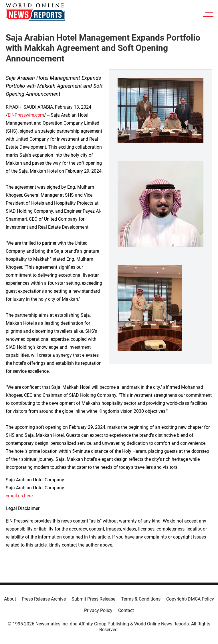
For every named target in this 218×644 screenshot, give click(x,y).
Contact (126, 610)
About (10, 599)
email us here (19, 496)
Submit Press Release (93, 599)
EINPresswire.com (26, 115)
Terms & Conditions (141, 599)
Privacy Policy (98, 610)
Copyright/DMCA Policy (190, 599)
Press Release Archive (44, 599)
